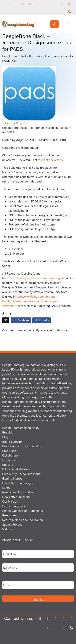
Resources (9, 515)
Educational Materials (16, 469)
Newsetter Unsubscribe (18, 492)
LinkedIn (42, 320)
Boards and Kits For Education (22, 446)
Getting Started (12, 478)
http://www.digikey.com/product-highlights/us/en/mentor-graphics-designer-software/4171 (31, 301)
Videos (7, 529)
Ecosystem (9, 460)
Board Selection (13, 442)
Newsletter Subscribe (16, 497)
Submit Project (12, 524)
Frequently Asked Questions (21, 474)
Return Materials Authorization (23, 520)
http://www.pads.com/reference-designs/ (37, 278)
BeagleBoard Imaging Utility (21, 428)
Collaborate (10, 455)
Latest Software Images (18, 483)
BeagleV (8, 432)
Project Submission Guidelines (22, 511)
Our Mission (10, 501)
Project (21, 123)
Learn (6, 488)
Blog (5, 437)
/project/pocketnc (50, 160)
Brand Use (9, 451)
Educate (8, 465)
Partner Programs (14, 506)
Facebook (21, 320)
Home (9, 123)
